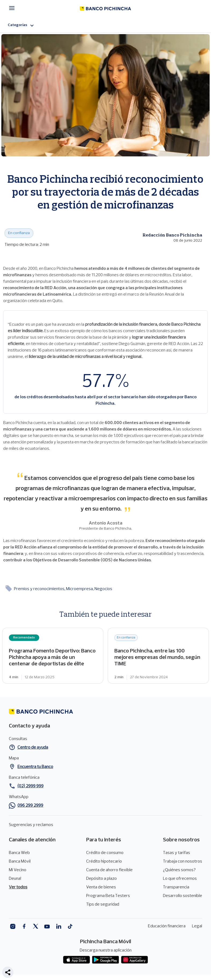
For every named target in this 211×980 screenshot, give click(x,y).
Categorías (21, 26)
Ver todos (18, 887)
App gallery (134, 960)
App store (77, 960)
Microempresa (80, 589)
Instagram (12, 926)
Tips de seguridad (103, 904)
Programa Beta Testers (108, 896)
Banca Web (19, 853)
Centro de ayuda (33, 748)
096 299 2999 (30, 806)
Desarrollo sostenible (183, 896)
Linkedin (59, 926)
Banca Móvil (20, 861)
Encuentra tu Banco (35, 767)
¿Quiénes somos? (179, 870)
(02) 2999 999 (30, 786)
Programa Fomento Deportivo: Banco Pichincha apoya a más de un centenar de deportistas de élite (53, 656)
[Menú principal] (13, 8)
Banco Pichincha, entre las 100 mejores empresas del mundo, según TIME (158, 656)
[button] (8, 972)
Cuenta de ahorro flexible (109, 870)
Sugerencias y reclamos (31, 825)
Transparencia (176, 887)
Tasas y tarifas (177, 853)
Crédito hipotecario (104, 861)
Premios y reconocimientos (40, 589)
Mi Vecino (18, 870)
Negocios (103, 589)
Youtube (47, 926)
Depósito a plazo (101, 879)
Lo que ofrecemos (180, 879)
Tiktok (70, 926)
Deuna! (15, 879)
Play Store (105, 960)
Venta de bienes (101, 887)
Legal (197, 926)
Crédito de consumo (105, 853)
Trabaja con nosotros (183, 861)
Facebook (24, 926)
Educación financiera (167, 926)
